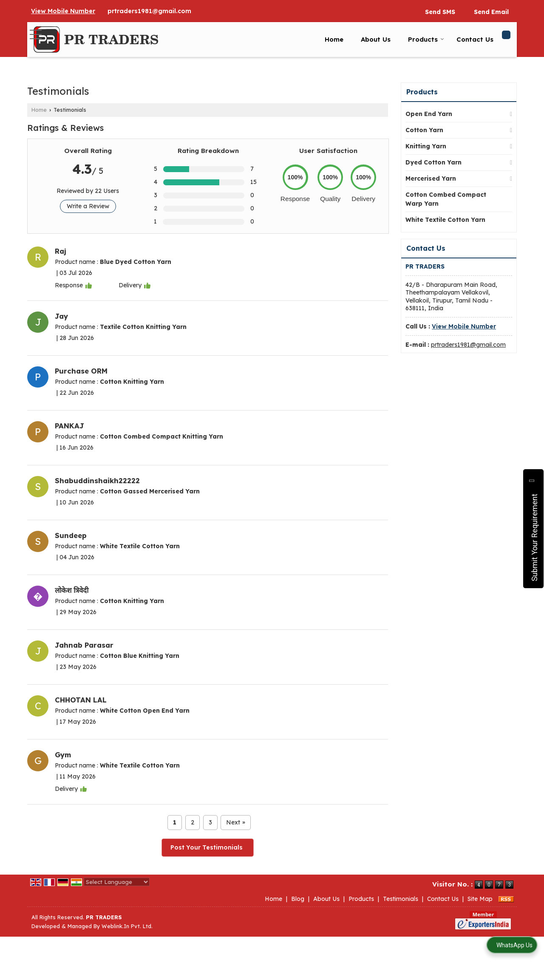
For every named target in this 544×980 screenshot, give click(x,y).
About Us (376, 39)
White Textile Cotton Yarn (445, 220)
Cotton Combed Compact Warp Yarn (446, 199)
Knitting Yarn (426, 146)
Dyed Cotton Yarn (433, 162)
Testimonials (401, 899)
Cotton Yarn (424, 130)
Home (334, 39)
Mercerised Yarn (431, 178)
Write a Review (88, 206)
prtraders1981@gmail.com (149, 11)
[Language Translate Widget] (117, 882)
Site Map (480, 899)
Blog (298, 899)
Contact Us (475, 39)
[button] (63, 11)
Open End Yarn (429, 114)
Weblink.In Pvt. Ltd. (127, 926)
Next (236, 823)
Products (426, 39)
